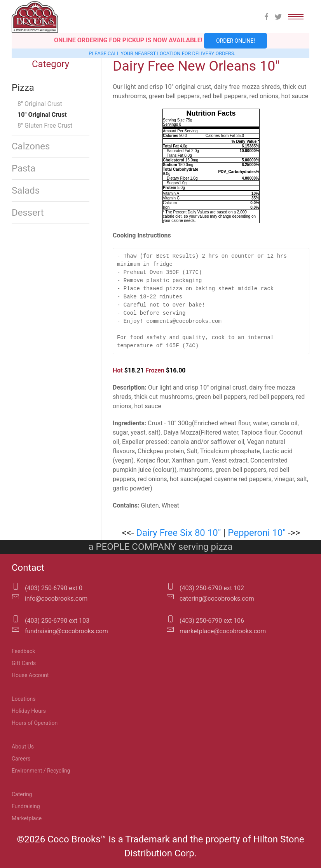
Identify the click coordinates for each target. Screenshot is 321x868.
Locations (24, 699)
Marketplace (27, 818)
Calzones (31, 146)
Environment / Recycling (41, 771)
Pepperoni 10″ (257, 533)
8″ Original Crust (40, 104)
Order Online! (236, 41)
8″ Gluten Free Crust (45, 126)
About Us (23, 747)
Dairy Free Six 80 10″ (178, 533)
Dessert (28, 213)
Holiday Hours (29, 711)
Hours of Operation (35, 723)
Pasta (24, 168)
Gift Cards (24, 663)
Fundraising (26, 806)
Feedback (23, 651)
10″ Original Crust (42, 115)
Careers (21, 759)
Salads (26, 191)
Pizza (23, 88)
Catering (22, 794)
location (169, 53)
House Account (30, 675)
